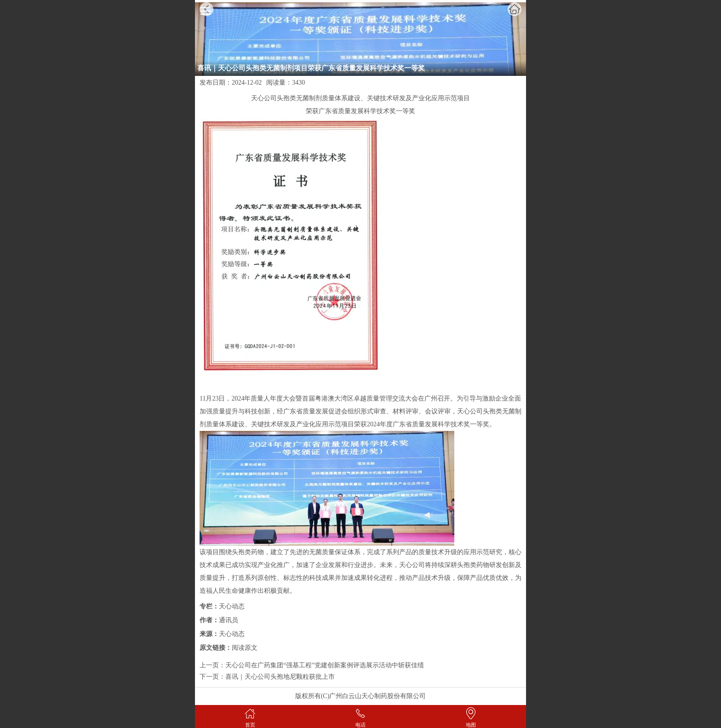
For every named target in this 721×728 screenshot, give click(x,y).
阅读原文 (245, 648)
